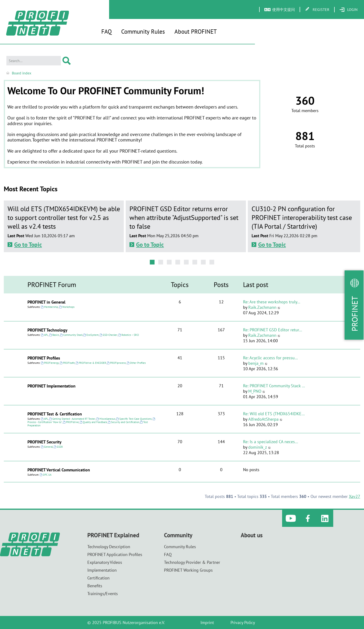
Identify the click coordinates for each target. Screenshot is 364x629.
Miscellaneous (106, 419)
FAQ (107, 32)
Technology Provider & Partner (192, 562)
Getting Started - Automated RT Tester (72, 419)
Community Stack (71, 335)
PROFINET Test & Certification (55, 414)
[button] (152, 262)
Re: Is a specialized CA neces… (271, 442)
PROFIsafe (67, 363)
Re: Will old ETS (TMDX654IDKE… (274, 414)
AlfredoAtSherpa (263, 419)
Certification (98, 578)
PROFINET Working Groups (188, 570)
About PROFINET (196, 32)
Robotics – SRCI (129, 335)
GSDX (58, 447)
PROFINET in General (46, 302)
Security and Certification (124, 422)
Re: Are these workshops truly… (272, 302)
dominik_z (258, 447)
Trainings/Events (103, 594)
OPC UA (46, 475)
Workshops (67, 307)
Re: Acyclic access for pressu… (271, 358)
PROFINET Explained (113, 535)
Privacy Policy (243, 622)
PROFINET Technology (47, 330)
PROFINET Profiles (44, 358)
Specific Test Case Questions (134, 419)
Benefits (95, 586)
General (47, 447)
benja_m (256, 363)
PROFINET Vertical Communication (59, 470)
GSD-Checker (109, 335)
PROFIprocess (117, 363)
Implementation (102, 570)
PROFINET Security (44, 442)
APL (45, 335)
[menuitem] (348, 10)
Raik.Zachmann (262, 307)
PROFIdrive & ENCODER (91, 363)
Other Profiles (136, 363)
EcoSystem (91, 335)
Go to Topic (28, 245)
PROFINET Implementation (51, 386)
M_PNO (255, 391)
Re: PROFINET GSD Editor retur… (273, 330)
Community (178, 535)
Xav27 (355, 496)
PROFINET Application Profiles (115, 554)
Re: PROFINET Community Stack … (274, 386)
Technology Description (109, 547)
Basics (54, 335)
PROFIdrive (71, 422)
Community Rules (143, 32)
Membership (50, 307)
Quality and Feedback (93, 422)
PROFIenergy (50, 363)
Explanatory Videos (105, 562)
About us (252, 535)
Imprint (207, 622)
